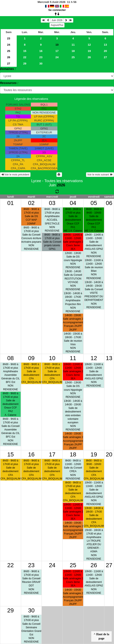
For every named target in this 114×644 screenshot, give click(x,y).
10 (52, 358)
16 (41, 51)
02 (31, 203)
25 (9, 51)
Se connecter (57, 10)
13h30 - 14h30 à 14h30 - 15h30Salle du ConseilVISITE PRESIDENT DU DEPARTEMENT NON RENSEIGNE (94, 295)
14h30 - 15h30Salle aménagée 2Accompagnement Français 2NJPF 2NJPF (73, 323)
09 (31, 358)
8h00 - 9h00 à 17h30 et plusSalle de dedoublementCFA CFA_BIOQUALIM (31, 373)
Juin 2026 (57, 20)
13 (105, 45)
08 (11, 358)
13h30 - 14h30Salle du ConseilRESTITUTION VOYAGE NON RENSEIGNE (73, 280)
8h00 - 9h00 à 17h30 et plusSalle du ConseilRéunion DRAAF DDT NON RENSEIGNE (31, 582)
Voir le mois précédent (15, 175)
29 (25, 64)
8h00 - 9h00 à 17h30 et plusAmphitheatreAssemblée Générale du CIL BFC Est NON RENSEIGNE (10, 377)
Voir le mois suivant (100, 175)
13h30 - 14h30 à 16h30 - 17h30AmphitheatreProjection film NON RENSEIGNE (73, 302)
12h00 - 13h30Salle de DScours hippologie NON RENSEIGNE (73, 260)
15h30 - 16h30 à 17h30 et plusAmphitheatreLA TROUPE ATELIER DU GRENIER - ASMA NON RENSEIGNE (94, 544)
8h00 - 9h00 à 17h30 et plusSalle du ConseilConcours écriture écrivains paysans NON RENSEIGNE (31, 238)
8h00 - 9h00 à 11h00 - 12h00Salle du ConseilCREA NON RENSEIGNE (73, 470)
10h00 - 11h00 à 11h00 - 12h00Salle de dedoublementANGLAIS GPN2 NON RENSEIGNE (94, 245)
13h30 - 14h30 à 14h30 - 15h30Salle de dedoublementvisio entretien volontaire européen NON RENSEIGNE (73, 415)
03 (52, 203)
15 (25, 51)
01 (11, 203)
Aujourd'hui (57, 25)
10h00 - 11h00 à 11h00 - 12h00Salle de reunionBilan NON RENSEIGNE (94, 269)
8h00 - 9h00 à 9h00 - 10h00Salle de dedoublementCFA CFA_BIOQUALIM (94, 470)
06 (109, 203)
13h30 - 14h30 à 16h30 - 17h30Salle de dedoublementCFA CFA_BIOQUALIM (94, 517)
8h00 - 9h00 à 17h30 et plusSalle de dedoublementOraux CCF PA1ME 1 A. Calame (73, 220)
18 (73, 51)
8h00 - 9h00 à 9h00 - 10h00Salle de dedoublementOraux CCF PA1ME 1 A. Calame (94, 220)
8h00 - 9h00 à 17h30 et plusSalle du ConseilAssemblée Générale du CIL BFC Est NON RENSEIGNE (10, 431)
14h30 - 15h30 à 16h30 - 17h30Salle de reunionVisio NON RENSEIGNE (73, 343)
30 (41, 64)
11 (73, 45)
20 (105, 51)
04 (73, 203)
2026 (61, 185)
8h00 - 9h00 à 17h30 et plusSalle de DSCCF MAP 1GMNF (31, 216)
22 (25, 57)
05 (94, 203)
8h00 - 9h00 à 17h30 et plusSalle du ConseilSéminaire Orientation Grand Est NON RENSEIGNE (31, 629)
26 (9, 57)
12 (89, 45)
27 (105, 57)
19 (89, 51)
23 (9, 38)
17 (57, 51)
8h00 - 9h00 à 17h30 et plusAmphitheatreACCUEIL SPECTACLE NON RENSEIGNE (52, 220)
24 (9, 45)
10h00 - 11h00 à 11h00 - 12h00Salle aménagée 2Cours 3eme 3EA (73, 242)
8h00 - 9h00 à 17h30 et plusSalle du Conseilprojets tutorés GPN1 (52, 242)
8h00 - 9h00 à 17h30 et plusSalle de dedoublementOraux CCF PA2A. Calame (10, 404)
